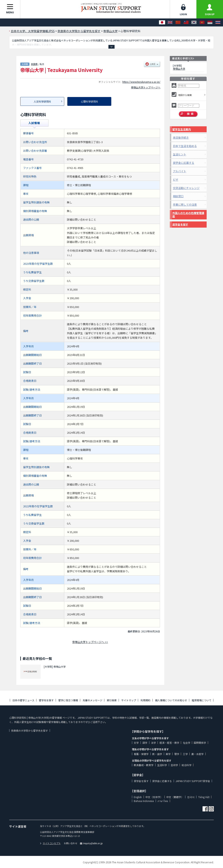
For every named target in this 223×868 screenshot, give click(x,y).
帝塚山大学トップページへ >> (90, 642)
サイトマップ (129, 700)
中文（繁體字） (175, 797)
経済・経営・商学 (169, 743)
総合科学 (187, 765)
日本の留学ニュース (23, 700)
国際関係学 (200, 743)
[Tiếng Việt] (202, 22)
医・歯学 (157, 754)
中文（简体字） (154, 797)
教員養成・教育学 (144, 765)
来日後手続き (181, 137)
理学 (177, 754)
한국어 (191, 797)
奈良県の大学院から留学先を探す (29, 731)
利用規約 (145, 700)
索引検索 (112, 700)
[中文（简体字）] (178, 22)
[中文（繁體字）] (186, 22)
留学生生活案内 (182, 129)
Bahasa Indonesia (144, 801)
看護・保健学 (141, 754)
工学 (185, 754)
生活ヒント (180, 154)
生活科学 (162, 765)
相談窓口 (178, 196)
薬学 (168, 754)
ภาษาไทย (163, 801)
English (138, 797)
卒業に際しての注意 (185, 205)
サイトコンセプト (50, 843)
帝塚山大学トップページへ (146, 87)
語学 (145, 743)
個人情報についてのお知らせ (171, 700)
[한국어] (194, 22)
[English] (170, 22)
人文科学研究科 (42, 101)
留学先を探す (46, 700)
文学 (136, 743)
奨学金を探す (180, 224)
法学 (153, 743)
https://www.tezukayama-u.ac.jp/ (141, 82)
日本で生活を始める (185, 146)
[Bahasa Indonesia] (210, 22)
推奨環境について (202, 700)
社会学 (187, 743)
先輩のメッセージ (92, 700)
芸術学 (174, 765)
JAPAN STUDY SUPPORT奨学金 (193, 781)
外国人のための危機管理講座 (188, 215)
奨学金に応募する (184, 163)
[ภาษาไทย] (218, 22)
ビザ (176, 180)
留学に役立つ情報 (68, 700)
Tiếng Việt (204, 797)
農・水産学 (197, 754)
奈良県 (34, 64)
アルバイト (180, 171)
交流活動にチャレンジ (186, 188)
